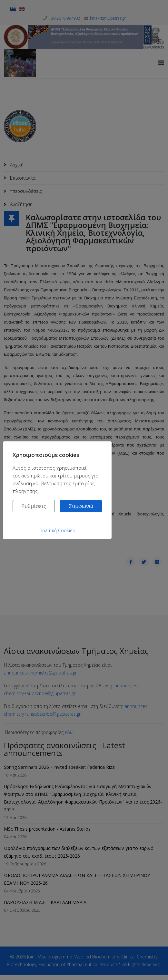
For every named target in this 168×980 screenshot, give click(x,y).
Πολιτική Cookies (57, 530)
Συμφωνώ (81, 506)
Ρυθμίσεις (34, 506)
